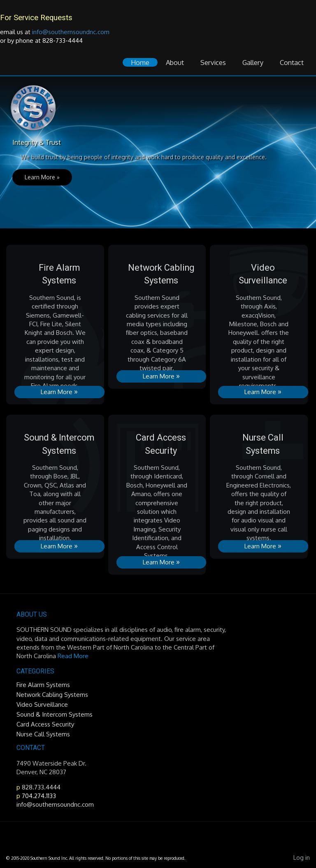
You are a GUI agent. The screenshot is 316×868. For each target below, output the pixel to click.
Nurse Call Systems (43, 734)
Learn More (59, 391)
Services (213, 62)
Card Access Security (45, 724)
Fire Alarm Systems (43, 685)
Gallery (253, 62)
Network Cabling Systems (52, 695)
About (175, 62)
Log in (302, 858)
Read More (73, 656)
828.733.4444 (40, 787)
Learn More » (42, 177)
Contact (292, 62)
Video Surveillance (42, 704)
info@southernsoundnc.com (71, 32)
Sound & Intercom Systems (55, 714)
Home (140, 62)
